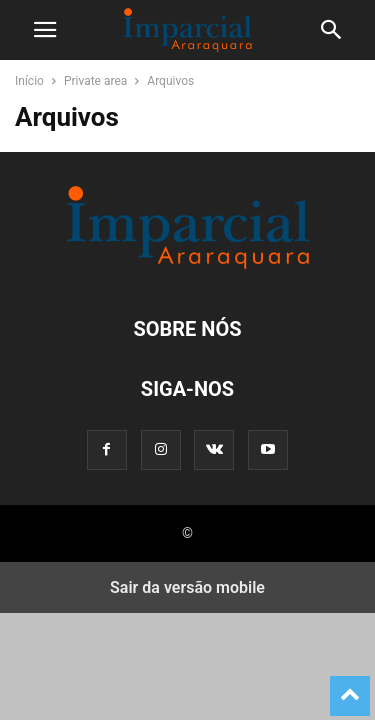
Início (29, 81)
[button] (45, 30)
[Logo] (188, 268)
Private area (95, 81)
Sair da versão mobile (187, 587)
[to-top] (350, 687)
